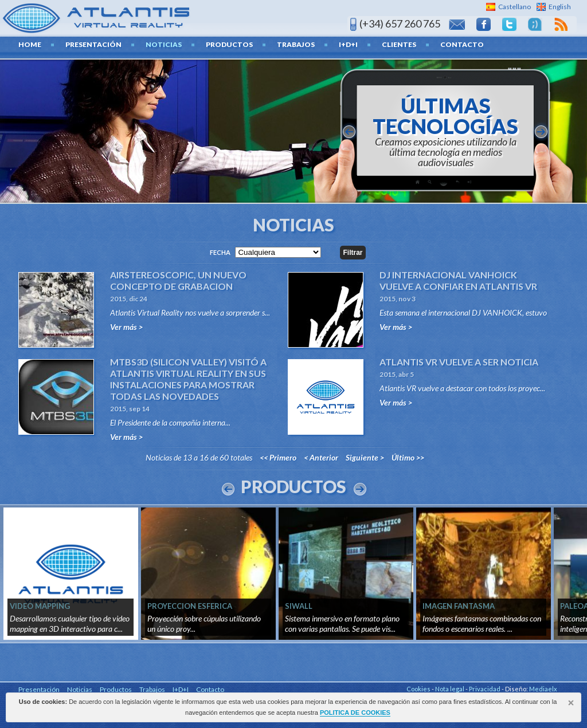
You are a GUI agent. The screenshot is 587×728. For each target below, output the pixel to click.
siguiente (541, 132)
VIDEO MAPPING (40, 606)
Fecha (220, 252)
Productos (229, 44)
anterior (349, 132)
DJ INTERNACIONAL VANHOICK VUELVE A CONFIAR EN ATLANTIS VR (458, 280)
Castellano (514, 7)
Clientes (399, 44)
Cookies (418, 689)
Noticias (164, 44)
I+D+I (348, 44)
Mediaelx (543, 689)
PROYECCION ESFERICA (190, 606)
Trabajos (296, 44)
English (560, 7)
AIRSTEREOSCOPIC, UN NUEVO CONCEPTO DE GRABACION (178, 280)
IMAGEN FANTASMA (459, 606)
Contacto (462, 44)
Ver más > (126, 327)
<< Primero (278, 457)
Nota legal (450, 689)
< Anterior (321, 457)
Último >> (408, 457)
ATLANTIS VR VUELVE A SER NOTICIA (459, 362)
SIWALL (299, 606)
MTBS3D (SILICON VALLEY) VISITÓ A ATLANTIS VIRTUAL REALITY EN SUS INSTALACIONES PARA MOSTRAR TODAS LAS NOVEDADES (188, 379)
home (30, 44)
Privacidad (485, 689)
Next (360, 489)
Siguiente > (365, 457)
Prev (228, 489)
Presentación (93, 44)
